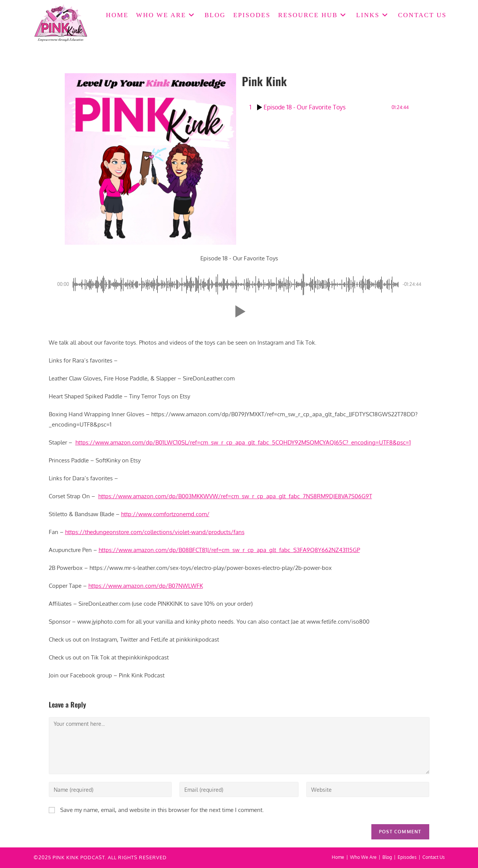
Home (338, 857)
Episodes (407, 857)
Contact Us (434, 857)
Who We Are (363, 857)
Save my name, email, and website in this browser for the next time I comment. (162, 810)
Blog (387, 857)
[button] (239, 311)
